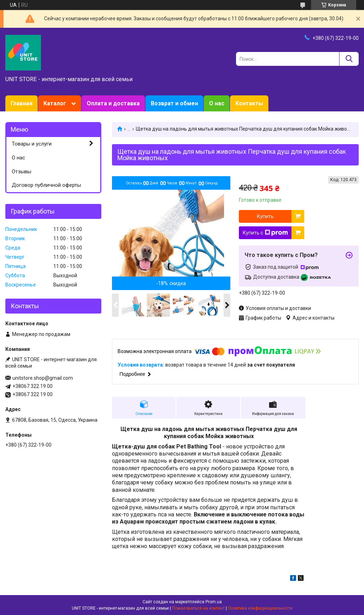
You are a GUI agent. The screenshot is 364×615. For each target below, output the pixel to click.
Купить (265, 216)
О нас (217, 103)
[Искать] (349, 59)
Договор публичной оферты (46, 185)
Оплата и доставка (113, 103)
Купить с (265, 233)
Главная (22, 103)
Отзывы (22, 172)
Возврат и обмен (174, 103)
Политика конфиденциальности (260, 608)
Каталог (55, 103)
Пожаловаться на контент (198, 608)
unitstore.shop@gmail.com (43, 378)
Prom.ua (214, 602)
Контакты (249, 103)
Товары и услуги (32, 144)
